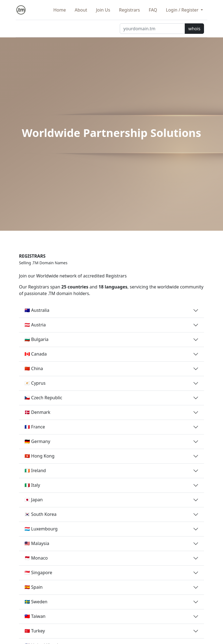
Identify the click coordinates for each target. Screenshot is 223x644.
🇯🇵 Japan (34, 500)
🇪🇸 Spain (34, 587)
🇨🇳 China (34, 368)
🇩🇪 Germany (37, 441)
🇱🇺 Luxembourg (41, 529)
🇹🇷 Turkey (35, 631)
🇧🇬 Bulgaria (36, 339)
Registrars (129, 10)
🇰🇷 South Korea (40, 514)
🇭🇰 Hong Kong (40, 456)
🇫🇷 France (35, 427)
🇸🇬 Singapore (38, 573)
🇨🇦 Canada (36, 354)
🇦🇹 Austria (35, 325)
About (81, 10)
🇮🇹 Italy (32, 485)
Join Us (103, 10)
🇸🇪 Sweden (36, 602)
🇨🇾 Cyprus (35, 383)
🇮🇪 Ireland (35, 470)
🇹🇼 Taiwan (35, 616)
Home (60, 10)
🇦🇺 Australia (37, 310)
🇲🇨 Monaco (36, 558)
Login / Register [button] (183, 10)
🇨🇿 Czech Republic (43, 398)
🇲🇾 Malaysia (37, 543)
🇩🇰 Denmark (37, 412)
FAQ (153, 10)
